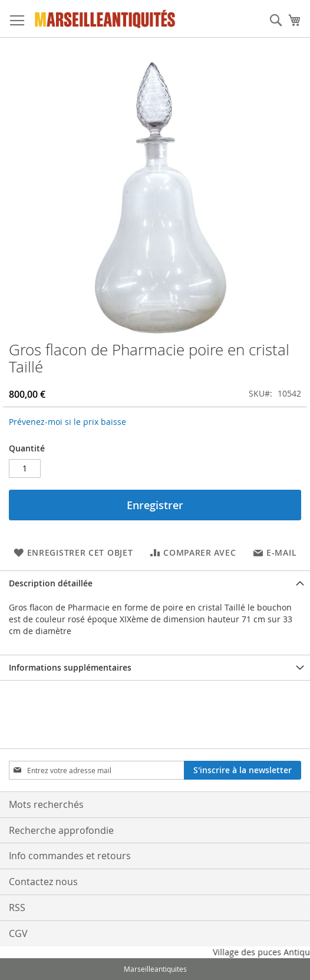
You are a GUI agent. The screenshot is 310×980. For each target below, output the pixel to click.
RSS (17, 908)
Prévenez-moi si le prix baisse (67, 422)
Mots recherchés (46, 804)
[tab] (155, 583)
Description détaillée (51, 583)
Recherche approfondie (61, 830)
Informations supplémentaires (70, 667)
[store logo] (105, 19)
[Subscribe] (243, 770)
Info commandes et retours (70, 856)
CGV (18, 933)
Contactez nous (43, 882)
